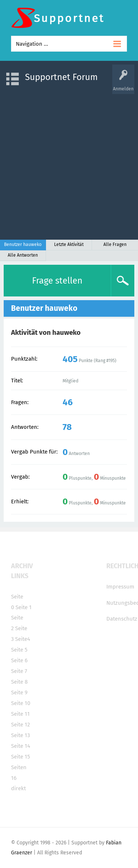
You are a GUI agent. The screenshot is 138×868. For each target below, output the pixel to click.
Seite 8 (19, 682)
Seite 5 (19, 650)
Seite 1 (24, 607)
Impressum (120, 587)
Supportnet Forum (61, 77)
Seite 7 (19, 671)
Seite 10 (21, 703)
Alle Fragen (115, 244)
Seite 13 (20, 735)
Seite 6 (19, 660)
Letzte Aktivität (69, 244)
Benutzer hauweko (23, 244)
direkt (18, 788)
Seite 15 (21, 757)
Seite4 (23, 639)
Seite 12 (20, 725)
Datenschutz (122, 619)
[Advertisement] (69, 163)
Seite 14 (21, 746)
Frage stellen (57, 281)
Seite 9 (19, 692)
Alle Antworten (23, 255)
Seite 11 (20, 714)
